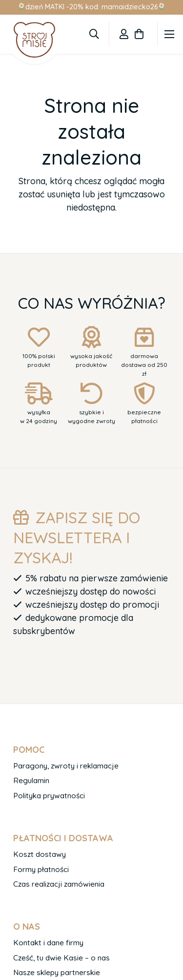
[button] (94, 34)
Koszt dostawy (40, 854)
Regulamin (31, 780)
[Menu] (170, 34)
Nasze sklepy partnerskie (57, 972)
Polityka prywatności (49, 796)
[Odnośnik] (124, 34)
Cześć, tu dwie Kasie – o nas (61, 958)
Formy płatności (41, 869)
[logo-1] (34, 40)
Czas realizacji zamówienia (59, 884)
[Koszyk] (139, 34)
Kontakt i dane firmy (48, 943)
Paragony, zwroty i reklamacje (66, 766)
